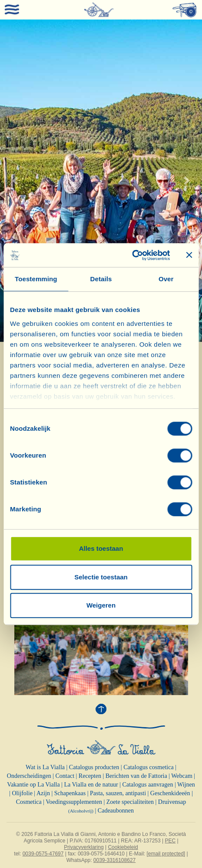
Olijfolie (22, 793)
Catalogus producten (94, 767)
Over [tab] (166, 279)
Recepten (90, 776)
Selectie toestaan (101, 577)
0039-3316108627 (114, 860)
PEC (170, 841)
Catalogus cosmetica (148, 767)
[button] (15, 181)
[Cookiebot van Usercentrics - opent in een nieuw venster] (132, 255)
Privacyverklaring (84, 847)
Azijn (43, 793)
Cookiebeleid (123, 847)
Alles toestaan (101, 548)
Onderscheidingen (29, 776)
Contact (65, 776)
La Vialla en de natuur (91, 785)
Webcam (182, 776)
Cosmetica (29, 802)
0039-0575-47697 (43, 854)
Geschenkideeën (170, 793)
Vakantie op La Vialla (33, 785)
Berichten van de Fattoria (136, 776)
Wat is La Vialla (45, 767)
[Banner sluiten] (189, 255)
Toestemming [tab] (36, 279)
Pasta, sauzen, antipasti (118, 793)
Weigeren (101, 605)
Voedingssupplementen (74, 802)
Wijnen (186, 785)
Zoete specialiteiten (130, 802)
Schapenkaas (70, 793)
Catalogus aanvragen (147, 785)
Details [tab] (101, 279)
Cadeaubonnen (116, 811)
